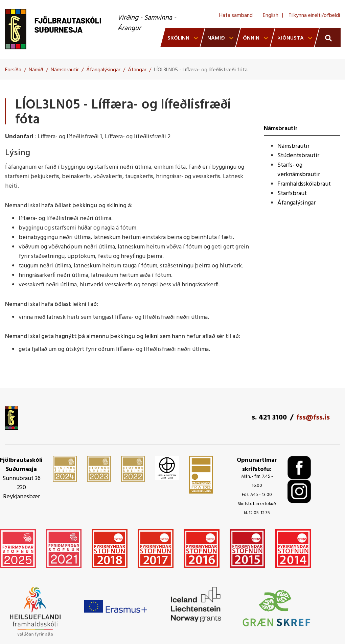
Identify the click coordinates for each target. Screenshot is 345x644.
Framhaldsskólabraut (304, 184)
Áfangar (137, 70)
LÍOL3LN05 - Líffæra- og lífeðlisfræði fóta (201, 70)
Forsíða (13, 70)
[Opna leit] (328, 38)
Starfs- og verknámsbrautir (299, 170)
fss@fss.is (313, 418)
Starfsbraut (292, 194)
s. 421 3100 (269, 418)
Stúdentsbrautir (298, 156)
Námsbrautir (65, 70)
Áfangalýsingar (103, 70)
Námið (36, 70)
